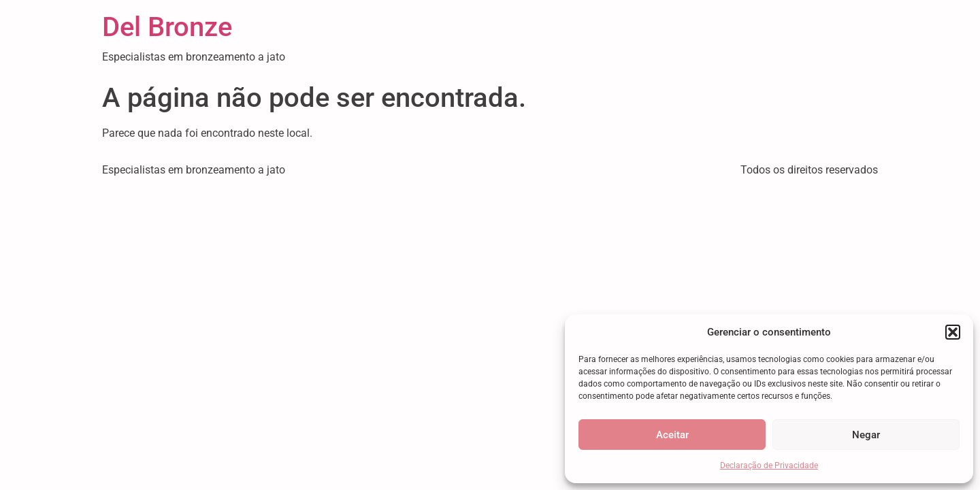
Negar (866, 435)
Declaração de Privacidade (769, 465)
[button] (953, 332)
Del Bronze (167, 27)
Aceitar (672, 435)
